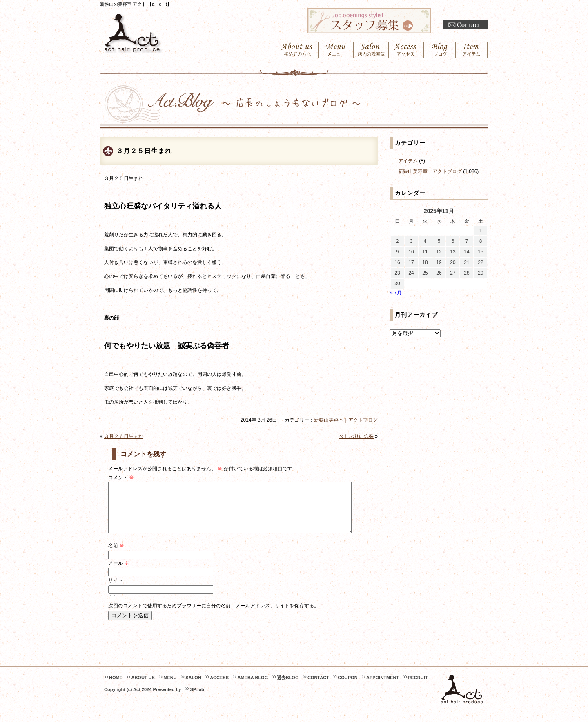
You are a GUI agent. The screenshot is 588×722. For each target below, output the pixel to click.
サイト (116, 590)
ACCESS (219, 687)
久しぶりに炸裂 (356, 436)
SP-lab (197, 699)
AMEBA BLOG (253, 687)
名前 (116, 555)
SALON (193, 687)
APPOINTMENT (383, 687)
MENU (170, 687)
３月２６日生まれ (124, 436)
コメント (121, 478)
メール (119, 573)
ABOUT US (143, 687)
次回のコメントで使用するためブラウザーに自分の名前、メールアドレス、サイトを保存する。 (214, 615)
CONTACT (318, 687)
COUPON (347, 687)
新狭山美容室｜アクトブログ (346, 420)
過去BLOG (288, 687)
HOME (116, 687)
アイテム (408, 161)
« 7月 (396, 293)
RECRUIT (418, 687)
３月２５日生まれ (144, 151)
